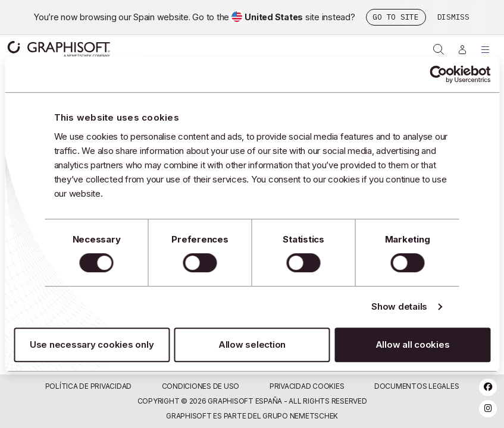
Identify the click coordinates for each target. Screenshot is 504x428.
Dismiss (453, 17)
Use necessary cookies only (92, 344)
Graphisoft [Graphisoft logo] (59, 49)
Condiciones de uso (201, 386)
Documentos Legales (417, 386)
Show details (399, 306)
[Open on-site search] (439, 49)
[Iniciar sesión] (462, 49)
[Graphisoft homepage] (43, 49)
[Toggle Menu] (486, 49)
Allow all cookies (413, 344)
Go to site (396, 17)
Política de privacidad (89, 386)
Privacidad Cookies (307, 386)
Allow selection (252, 344)
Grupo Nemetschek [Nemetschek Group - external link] (300, 416)
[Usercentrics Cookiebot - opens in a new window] (438, 74)
